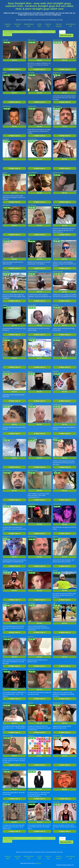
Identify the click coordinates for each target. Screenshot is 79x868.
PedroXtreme (7, 470)
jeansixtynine (7, 404)
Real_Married (57, 106)
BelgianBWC (57, 205)
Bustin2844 (31, 73)
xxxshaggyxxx (32, 438)
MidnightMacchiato (58, 703)
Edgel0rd (55, 537)
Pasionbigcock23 (33, 470)
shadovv (30, 404)
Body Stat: (14, 60)
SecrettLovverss (58, 40)
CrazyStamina (7, 703)
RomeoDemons (57, 470)
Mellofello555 (57, 637)
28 (54, 32)
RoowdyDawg (32, 205)
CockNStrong (7, 106)
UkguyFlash (31, 669)
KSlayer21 (31, 736)
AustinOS (5, 40)
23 (36, 32)
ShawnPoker (6, 239)
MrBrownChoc (32, 40)
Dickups (30, 570)
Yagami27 (56, 438)
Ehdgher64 (6, 603)
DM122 (5, 73)
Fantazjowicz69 (57, 404)
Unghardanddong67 (59, 139)
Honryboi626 (6, 372)
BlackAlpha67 (32, 338)
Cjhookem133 (57, 73)
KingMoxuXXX (32, 106)
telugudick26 (57, 338)
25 (43, 32)
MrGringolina (7, 537)
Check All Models (9, 32)
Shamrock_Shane (8, 736)
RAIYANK (56, 305)
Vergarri (30, 372)
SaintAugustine (32, 139)
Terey (29, 239)
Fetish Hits (38, 863)
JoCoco (55, 769)
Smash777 (6, 338)
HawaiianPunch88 (58, 173)
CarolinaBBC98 (32, 173)
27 (50, 32)
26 (47, 32)
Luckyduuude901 (33, 272)
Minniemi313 (6, 205)
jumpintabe (6, 139)
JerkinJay (31, 637)
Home (62, 32)
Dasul (4, 438)
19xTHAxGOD (57, 504)
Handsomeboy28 (58, 272)
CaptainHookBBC (58, 736)
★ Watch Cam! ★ (14, 69)
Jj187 (54, 603)
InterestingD (31, 603)
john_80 (5, 173)
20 (26, 32)
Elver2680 (56, 372)
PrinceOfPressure (33, 504)
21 (29, 32)
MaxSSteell (6, 272)
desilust (5, 305)
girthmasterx (57, 669)
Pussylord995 (32, 305)
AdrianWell (56, 239)
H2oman (5, 570)
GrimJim (5, 669)
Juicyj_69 (5, 802)
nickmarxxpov (32, 769)
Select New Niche (66, 35)
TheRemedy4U (32, 802)
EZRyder (55, 570)
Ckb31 (5, 504)
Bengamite (6, 769)
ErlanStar (30, 703)
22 (33, 32)
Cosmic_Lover (7, 637)
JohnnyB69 (56, 802)
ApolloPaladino (32, 537)
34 (8, 35)
